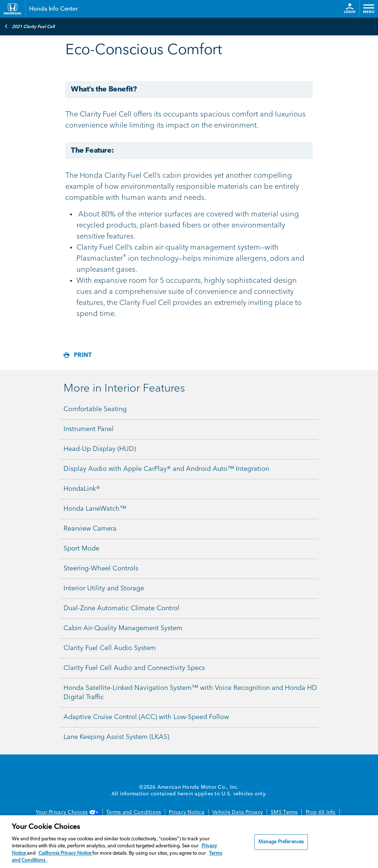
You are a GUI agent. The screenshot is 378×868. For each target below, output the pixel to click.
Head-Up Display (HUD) (100, 449)
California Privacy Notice (65, 853)
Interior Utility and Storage (104, 588)
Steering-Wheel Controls (101, 569)
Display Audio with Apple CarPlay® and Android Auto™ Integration (166, 469)
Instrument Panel (89, 429)
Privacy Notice (187, 812)
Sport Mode (81, 549)
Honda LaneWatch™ (95, 509)
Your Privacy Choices (67, 812)
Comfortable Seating (95, 409)
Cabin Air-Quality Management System (123, 628)
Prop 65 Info (321, 812)
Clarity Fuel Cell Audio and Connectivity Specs (134, 668)
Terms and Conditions (134, 812)
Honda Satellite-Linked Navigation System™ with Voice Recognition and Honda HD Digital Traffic (190, 693)
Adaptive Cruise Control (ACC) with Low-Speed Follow (146, 717)
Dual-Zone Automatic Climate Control (121, 608)
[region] (189, 842)
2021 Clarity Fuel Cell (30, 26)
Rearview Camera (90, 529)
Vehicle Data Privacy (238, 812)
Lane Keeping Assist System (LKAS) (116, 737)
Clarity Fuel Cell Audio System (110, 648)
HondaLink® (82, 489)
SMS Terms (284, 812)
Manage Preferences (281, 842)
